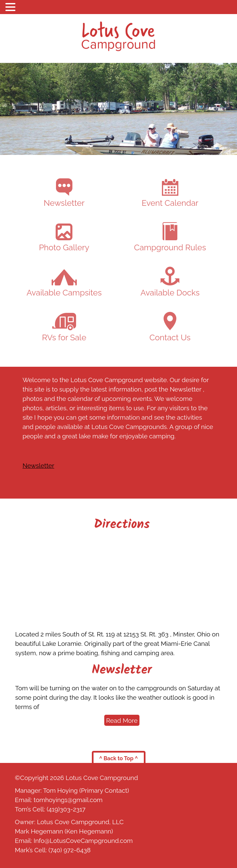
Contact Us (170, 327)
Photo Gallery (64, 238)
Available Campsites (64, 283)
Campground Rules (170, 237)
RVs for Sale (64, 328)
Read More (122, 720)
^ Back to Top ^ (119, 758)
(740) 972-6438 (69, 850)
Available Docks (170, 282)
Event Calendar (170, 193)
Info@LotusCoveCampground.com (83, 841)
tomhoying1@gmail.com (68, 800)
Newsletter (64, 193)
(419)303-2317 (66, 809)
